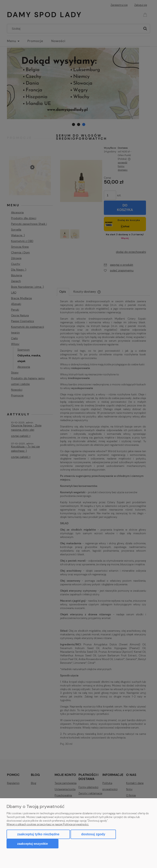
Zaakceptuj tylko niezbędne (38, 834)
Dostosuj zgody (93, 834)
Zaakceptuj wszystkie (33, 844)
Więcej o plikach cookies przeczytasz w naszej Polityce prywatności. (48, 824)
